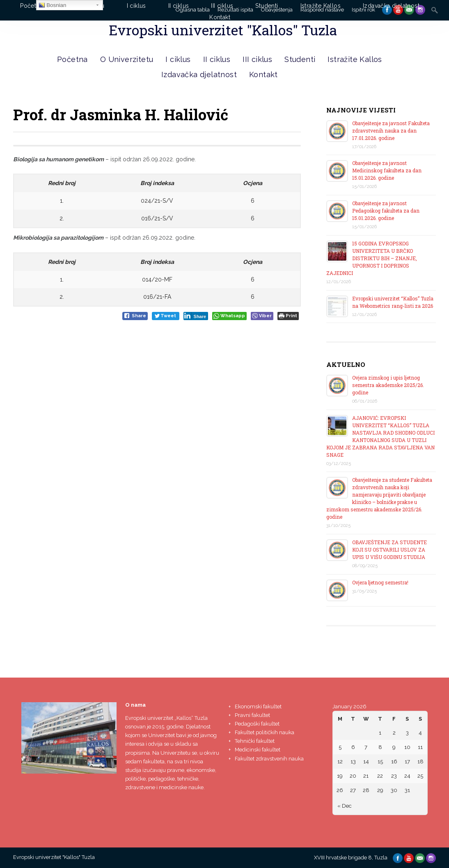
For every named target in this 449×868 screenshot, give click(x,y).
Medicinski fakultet (258, 750)
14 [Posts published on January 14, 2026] (366, 762)
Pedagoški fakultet (257, 724)
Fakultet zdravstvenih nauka (269, 759)
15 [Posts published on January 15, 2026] (380, 762)
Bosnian (53, 5)
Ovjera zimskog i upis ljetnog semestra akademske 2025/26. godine (388, 385)
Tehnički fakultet (255, 741)
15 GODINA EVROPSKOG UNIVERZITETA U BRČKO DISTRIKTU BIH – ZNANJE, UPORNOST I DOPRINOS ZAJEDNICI (372, 258)
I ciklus (178, 59)
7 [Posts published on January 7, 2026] (366, 747)
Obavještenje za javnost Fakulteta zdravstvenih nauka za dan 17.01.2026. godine (391, 131)
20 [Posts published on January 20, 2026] (353, 776)
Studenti (300, 59)
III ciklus (257, 59)
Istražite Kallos (355, 59)
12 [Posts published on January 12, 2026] (340, 762)
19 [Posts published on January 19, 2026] (340, 776)
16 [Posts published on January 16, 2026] (394, 762)
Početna (72, 59)
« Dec (345, 806)
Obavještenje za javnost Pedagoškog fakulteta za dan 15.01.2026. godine (386, 211)
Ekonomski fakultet (258, 707)
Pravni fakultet (252, 715)
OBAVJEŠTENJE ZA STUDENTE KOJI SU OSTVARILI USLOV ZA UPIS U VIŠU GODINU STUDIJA (389, 550)
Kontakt (263, 74)
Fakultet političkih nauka (265, 732)
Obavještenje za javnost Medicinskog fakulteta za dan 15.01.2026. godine (387, 170)
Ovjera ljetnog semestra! (380, 582)
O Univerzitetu (127, 59)
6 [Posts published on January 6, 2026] (353, 747)
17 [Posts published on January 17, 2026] (407, 762)
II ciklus (217, 59)
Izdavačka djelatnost (199, 74)
